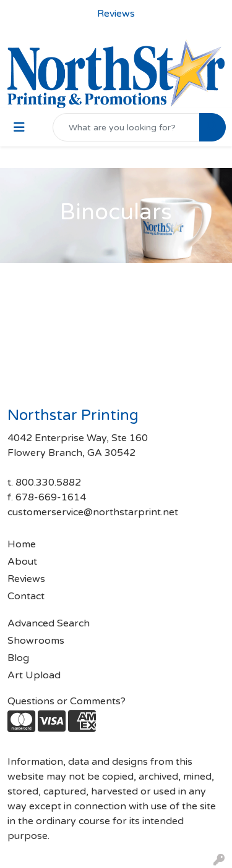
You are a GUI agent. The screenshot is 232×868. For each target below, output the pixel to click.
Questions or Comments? (67, 701)
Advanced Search (49, 623)
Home (22, 544)
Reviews (26, 579)
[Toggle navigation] (19, 128)
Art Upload (34, 675)
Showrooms (36, 641)
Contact (26, 596)
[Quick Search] (126, 127)
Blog (18, 658)
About (22, 562)
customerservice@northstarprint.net (93, 512)
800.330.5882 (48, 482)
